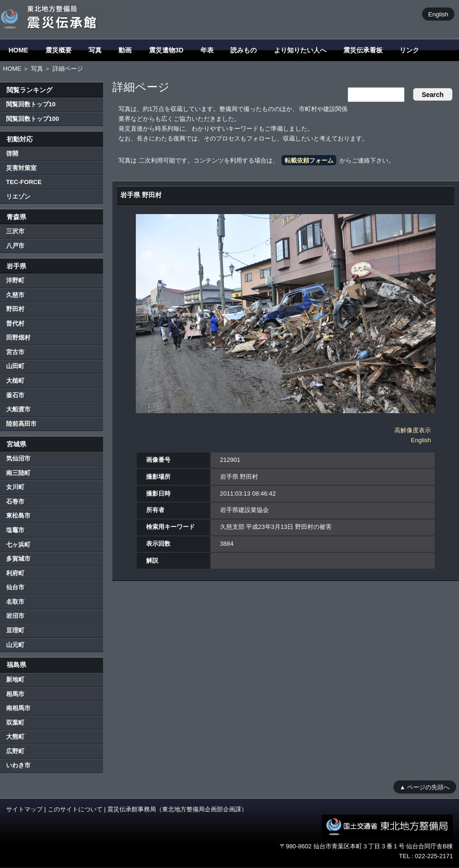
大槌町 (15, 381)
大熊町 (15, 737)
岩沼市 (15, 616)
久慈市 (15, 295)
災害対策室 (21, 168)
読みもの (244, 50)
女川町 (15, 487)
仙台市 (15, 587)
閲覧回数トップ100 (33, 119)
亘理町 (15, 630)
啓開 (12, 153)
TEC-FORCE (24, 182)
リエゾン (18, 197)
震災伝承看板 (363, 50)
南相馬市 (18, 708)
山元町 (15, 645)
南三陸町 (18, 473)
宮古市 (15, 352)
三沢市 (15, 231)
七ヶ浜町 (18, 545)
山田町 (15, 366)
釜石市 (15, 395)
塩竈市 (15, 530)
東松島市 (18, 516)
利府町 (15, 573)
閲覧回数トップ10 (31, 104)
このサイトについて (75, 809)
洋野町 (15, 280)
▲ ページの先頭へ (425, 787)
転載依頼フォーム (309, 160)
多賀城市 (18, 559)
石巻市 (15, 501)
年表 (207, 50)
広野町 (15, 751)
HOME (18, 50)
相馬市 (15, 694)
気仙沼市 (18, 458)
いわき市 (18, 765)
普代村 (15, 323)
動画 (125, 50)
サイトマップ (24, 809)
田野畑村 (18, 338)
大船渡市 (18, 409)
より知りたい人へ (300, 50)
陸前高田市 (21, 424)
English (438, 14)
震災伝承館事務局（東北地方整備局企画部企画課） (177, 809)
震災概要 (59, 50)
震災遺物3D (166, 50)
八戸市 (15, 246)
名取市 (15, 602)
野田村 (15, 309)
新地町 (15, 679)
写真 (95, 50)
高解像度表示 (413, 430)
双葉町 (15, 723)
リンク (409, 50)
